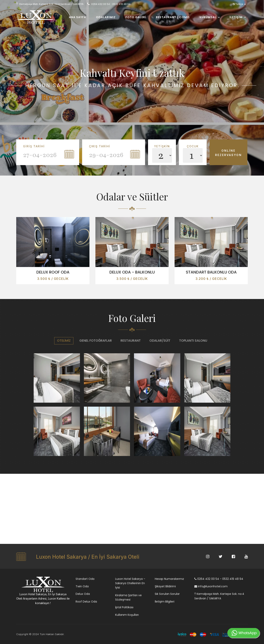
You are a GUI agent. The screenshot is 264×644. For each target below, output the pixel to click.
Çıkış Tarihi (100, 146)
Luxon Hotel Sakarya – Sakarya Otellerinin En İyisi (130, 583)
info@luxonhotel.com (211, 586)
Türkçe (239, 4)
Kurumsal (210, 17)
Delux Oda (83, 594)
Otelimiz (64, 341)
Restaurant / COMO (173, 17)
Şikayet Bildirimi (165, 586)
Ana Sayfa (77, 17)
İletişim (238, 17)
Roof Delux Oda (86, 602)
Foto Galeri (136, 17)
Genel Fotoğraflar (96, 341)
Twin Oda (82, 586)
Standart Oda (85, 579)
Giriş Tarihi (34, 146)
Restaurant (131, 341)
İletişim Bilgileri (165, 602)
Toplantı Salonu (193, 341)
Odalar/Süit (160, 341)
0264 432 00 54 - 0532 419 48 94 (219, 579)
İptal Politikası (124, 607)
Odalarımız (106, 17)
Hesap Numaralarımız (169, 579)
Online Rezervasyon (228, 153)
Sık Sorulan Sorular (167, 594)
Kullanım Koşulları (127, 615)
